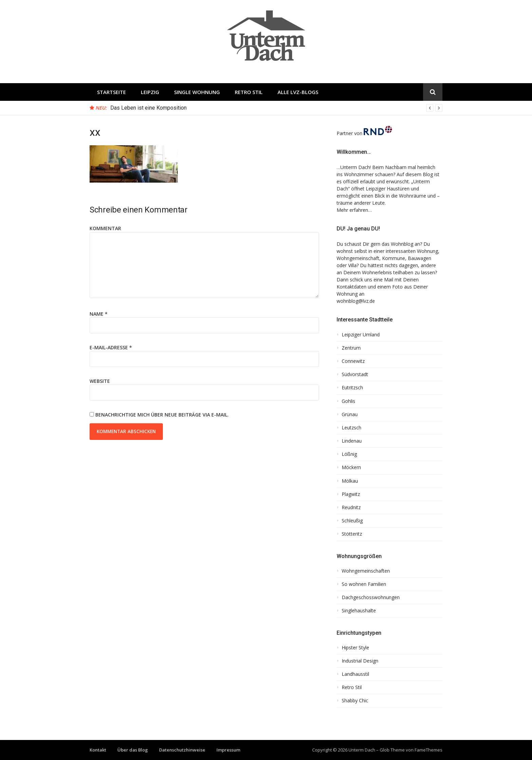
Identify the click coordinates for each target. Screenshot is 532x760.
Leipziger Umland (361, 335)
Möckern (351, 467)
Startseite (111, 92)
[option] (276, 108)
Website (100, 381)
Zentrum (351, 348)
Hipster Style (355, 648)
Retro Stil (249, 92)
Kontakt (98, 750)
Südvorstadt (355, 374)
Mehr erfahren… (354, 210)
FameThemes (429, 750)
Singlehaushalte (359, 611)
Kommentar (105, 228)
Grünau (350, 414)
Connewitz (353, 361)
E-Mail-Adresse (111, 347)
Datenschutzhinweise (182, 750)
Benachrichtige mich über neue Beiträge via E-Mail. (162, 415)
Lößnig (349, 454)
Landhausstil (355, 674)
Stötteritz (352, 534)
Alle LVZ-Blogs (298, 92)
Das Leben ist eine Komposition (148, 108)
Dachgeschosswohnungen (371, 597)
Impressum (228, 750)
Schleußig (352, 521)
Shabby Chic (355, 701)
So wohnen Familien (364, 584)
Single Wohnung (197, 92)
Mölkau (350, 481)
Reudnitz (351, 507)
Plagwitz (351, 494)
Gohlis (348, 401)
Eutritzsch (352, 388)
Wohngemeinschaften (366, 571)
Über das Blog (133, 750)
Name (99, 314)
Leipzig (150, 92)
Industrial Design (360, 661)
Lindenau (352, 441)
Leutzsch (351, 428)
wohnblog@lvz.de (356, 301)
